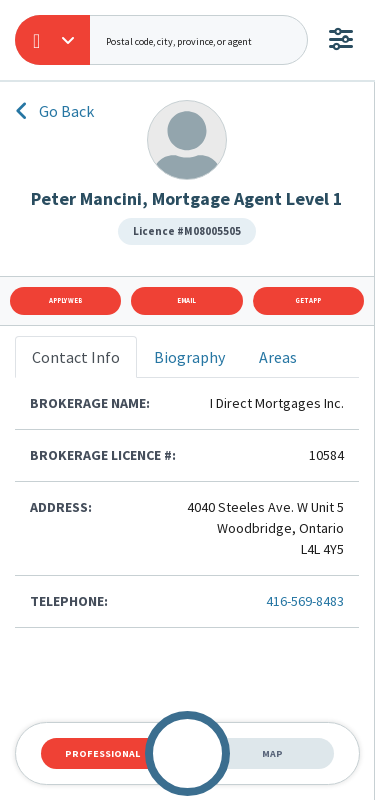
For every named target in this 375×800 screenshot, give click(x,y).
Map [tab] (272, 753)
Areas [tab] (278, 357)
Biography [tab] (189, 357)
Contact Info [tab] (76, 357)
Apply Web (65, 300)
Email (186, 300)
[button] (52, 40)
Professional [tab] (102, 753)
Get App (308, 300)
